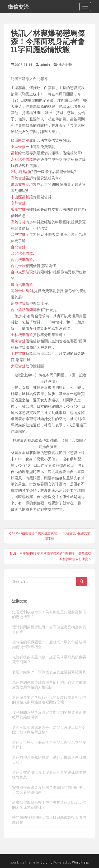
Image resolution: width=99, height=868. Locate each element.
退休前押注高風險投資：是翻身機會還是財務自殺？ (49, 760)
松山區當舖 (20, 140)
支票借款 (18, 147)
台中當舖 (18, 234)
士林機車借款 (22, 335)
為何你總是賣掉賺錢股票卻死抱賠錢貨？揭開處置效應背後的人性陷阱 (49, 685)
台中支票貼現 (22, 272)
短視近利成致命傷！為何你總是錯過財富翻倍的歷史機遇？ (49, 614)
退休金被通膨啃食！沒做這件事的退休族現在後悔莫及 (49, 775)
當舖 (15, 153)
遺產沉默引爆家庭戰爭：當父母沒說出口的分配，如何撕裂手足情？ (49, 730)
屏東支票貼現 (22, 184)
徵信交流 (18, 7)
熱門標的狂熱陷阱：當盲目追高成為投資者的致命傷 (49, 820)
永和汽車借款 (22, 159)
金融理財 (66, 65)
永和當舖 (18, 203)
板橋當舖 (18, 209)
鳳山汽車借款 (22, 285)
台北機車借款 (22, 260)
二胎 (15, 316)
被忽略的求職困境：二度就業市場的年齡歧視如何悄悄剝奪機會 (49, 644)
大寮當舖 (18, 366)
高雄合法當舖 (22, 291)
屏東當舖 (18, 341)
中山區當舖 (20, 197)
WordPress (80, 862)
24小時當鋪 (20, 172)
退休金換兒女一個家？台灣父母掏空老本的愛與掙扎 (49, 745)
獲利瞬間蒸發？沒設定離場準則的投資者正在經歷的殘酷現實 (49, 715)
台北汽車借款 (22, 253)
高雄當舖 (18, 178)
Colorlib (46, 862)
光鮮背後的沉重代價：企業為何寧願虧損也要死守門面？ (49, 659)
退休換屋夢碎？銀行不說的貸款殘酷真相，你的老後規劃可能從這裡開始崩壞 (49, 700)
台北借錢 (18, 266)
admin (45, 65)
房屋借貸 (18, 303)
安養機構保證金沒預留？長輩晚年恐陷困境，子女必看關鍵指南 (49, 790)
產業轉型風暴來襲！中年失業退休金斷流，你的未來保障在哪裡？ (49, 805)
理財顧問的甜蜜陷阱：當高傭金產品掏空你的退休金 (49, 629)
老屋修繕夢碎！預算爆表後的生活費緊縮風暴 (49, 672)
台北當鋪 (18, 247)
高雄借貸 (18, 222)
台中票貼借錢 (22, 310)
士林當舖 (18, 353)
